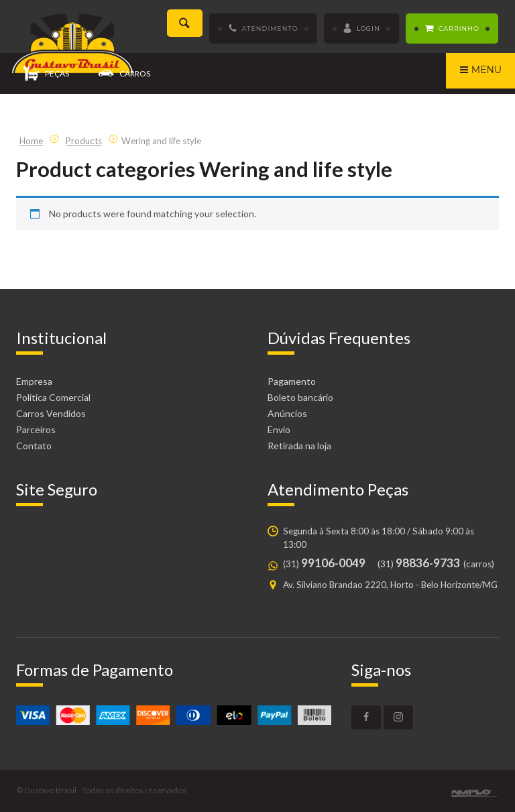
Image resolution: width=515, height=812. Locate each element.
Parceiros (36, 429)
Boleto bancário (300, 397)
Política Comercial (53, 397)
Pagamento (292, 381)
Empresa (34, 381)
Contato (34, 446)
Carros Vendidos (51, 413)
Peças (46, 74)
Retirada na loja (299, 446)
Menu (480, 71)
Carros (124, 74)
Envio (279, 429)
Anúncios (287, 413)
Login (361, 29)
